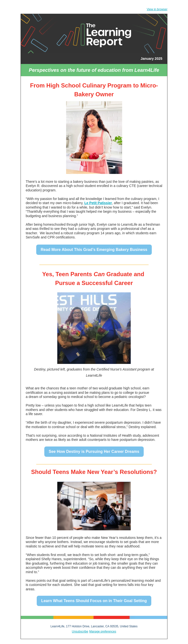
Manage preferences (103, 632)
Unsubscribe (80, 632)
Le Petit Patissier (98, 203)
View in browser (157, 9)
